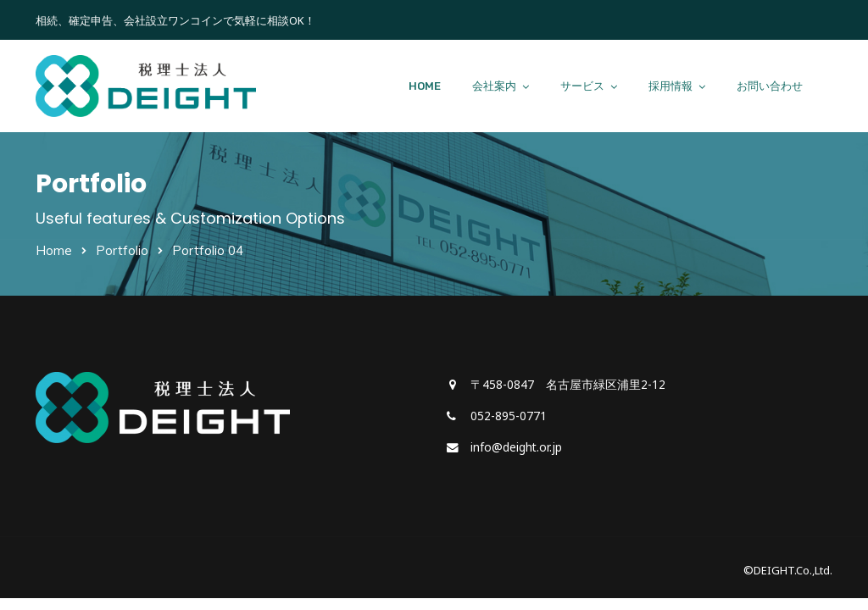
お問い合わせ (770, 86)
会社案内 (494, 86)
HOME (425, 86)
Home (54, 250)
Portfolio (122, 250)
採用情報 (670, 86)
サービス (582, 86)
